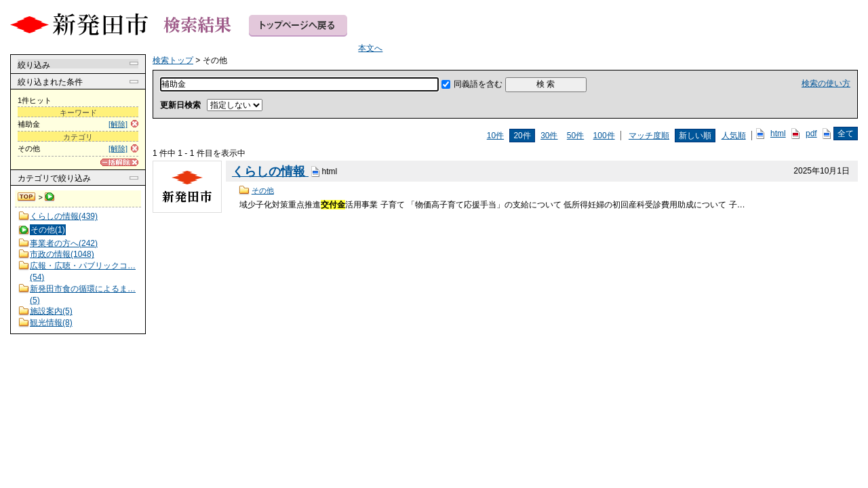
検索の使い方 (826, 83)
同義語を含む (478, 84)
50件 (575, 136)
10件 (495, 136)
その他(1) (48, 230)
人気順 (734, 136)
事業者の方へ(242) (64, 243)
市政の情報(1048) (62, 254)
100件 (604, 136)
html (778, 134)
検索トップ (27, 197)
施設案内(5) (51, 311)
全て (846, 134)
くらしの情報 (270, 171)
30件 (549, 136)
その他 (263, 190)
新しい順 (695, 136)
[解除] (118, 124)
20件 (522, 136)
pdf (811, 134)
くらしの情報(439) (64, 216)
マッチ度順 (649, 136)
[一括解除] (119, 162)
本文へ (370, 48)
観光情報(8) (51, 323)
